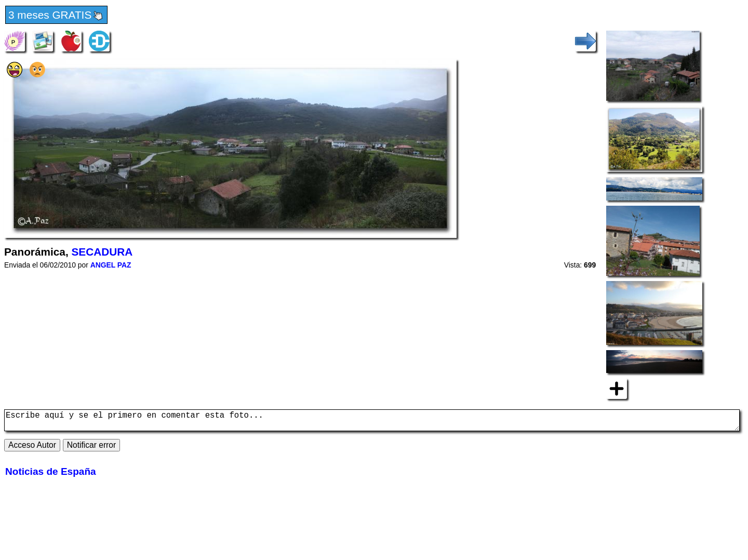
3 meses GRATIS (56, 16)
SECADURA (102, 252)
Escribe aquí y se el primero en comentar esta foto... (372, 422)
